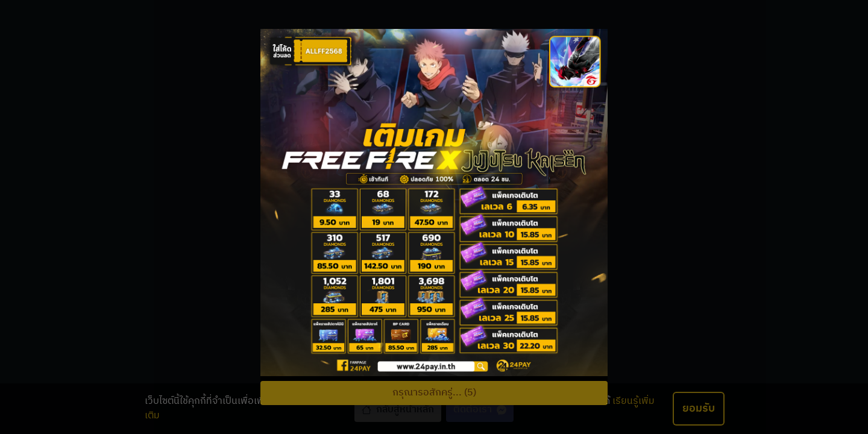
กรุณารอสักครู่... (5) (434, 393)
